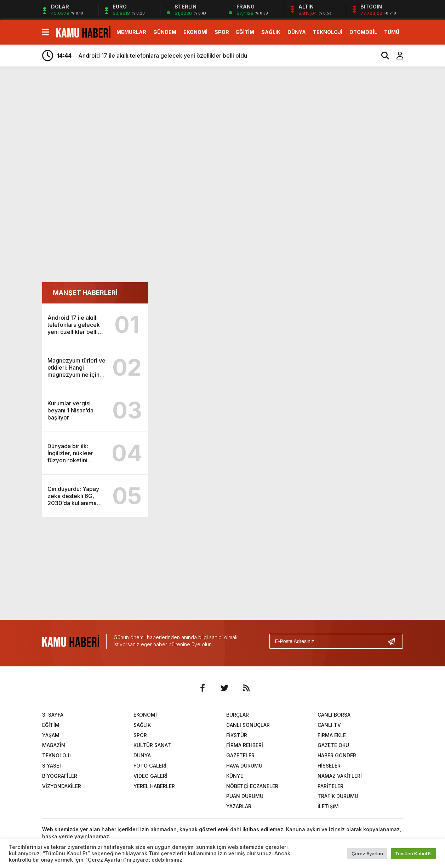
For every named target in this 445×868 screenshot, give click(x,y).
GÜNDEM (165, 32)
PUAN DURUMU (245, 796)
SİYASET (52, 766)
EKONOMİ (195, 32)
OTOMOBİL (363, 32)
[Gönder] (394, 641)
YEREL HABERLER (154, 786)
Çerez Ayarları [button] (367, 853)
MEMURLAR (131, 32)
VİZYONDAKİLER (62, 786)
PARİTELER (330, 786)
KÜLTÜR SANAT (152, 745)
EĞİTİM (245, 32)
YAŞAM (51, 735)
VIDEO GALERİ (150, 776)
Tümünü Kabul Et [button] (413, 853)
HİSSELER (329, 766)
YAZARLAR (239, 806)
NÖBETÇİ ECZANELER (252, 786)
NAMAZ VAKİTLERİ (340, 776)
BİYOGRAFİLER (60, 776)
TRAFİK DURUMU (338, 796)
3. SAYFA (53, 715)
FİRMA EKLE (332, 735)
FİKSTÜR (237, 735)
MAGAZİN (54, 745)
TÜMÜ (392, 32)
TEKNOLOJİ (328, 32)
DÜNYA (297, 32)
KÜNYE (235, 776)
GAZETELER (240, 755)
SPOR (222, 32)
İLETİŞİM (328, 806)
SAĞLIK (271, 32)
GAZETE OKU (333, 745)
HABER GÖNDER (337, 755)
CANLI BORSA (334, 715)
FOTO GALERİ (150, 766)
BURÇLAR (238, 715)
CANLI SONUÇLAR (248, 725)
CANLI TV (329, 725)
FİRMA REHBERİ (245, 745)
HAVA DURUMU (244, 766)
